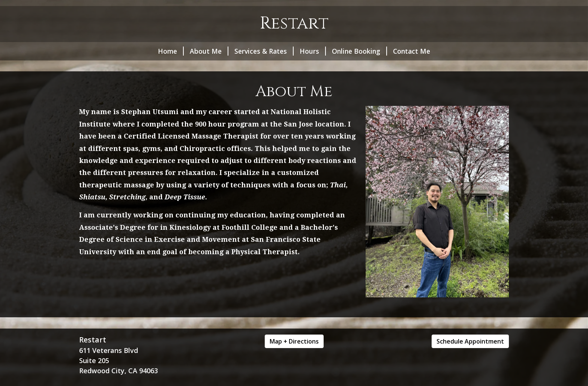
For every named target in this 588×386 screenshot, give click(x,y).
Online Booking (359, 51)
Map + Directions (294, 341)
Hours (313, 51)
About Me (209, 51)
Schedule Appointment (470, 341)
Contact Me (412, 51)
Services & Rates (264, 51)
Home (171, 51)
